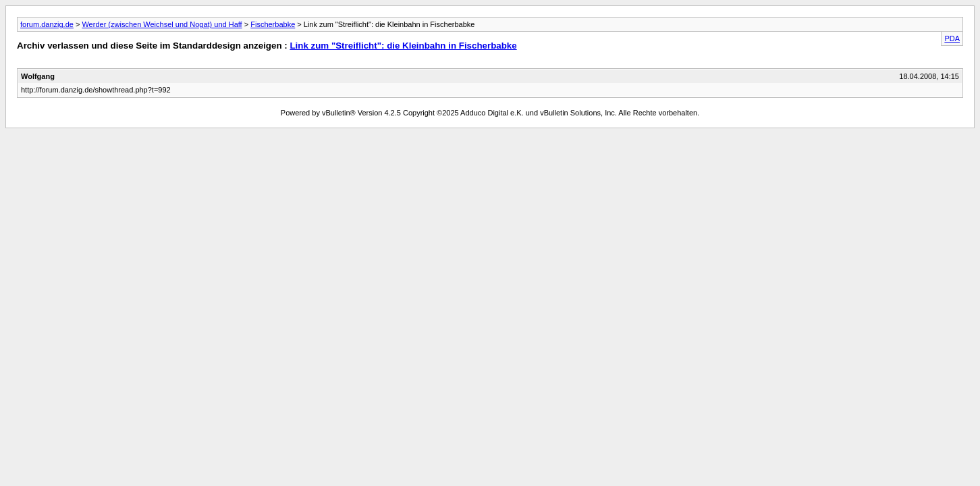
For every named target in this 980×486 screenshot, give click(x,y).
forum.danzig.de (47, 24)
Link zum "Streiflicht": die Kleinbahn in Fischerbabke (403, 46)
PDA (952, 38)
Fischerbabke (273, 24)
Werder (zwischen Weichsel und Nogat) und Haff (162, 24)
